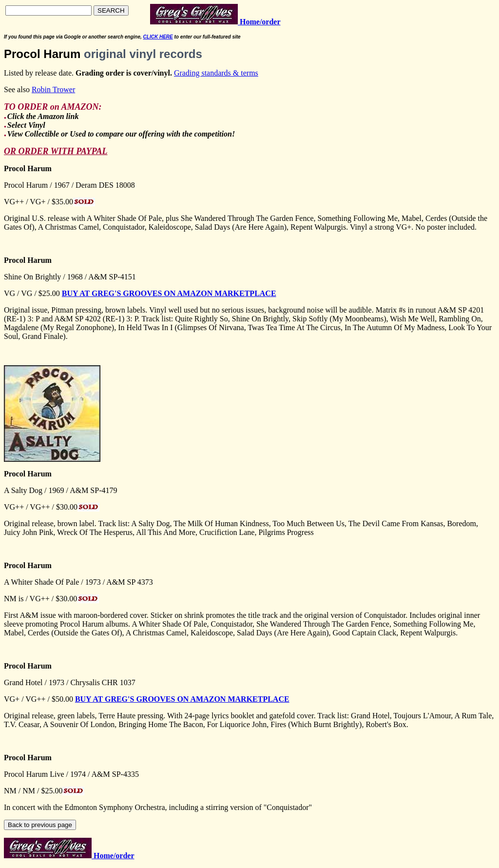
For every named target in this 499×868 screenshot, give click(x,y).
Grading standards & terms (216, 73)
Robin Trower (53, 89)
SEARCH (111, 10)
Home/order (113, 856)
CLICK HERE (158, 37)
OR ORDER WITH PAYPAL (56, 151)
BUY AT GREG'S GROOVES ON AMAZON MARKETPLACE (169, 293)
